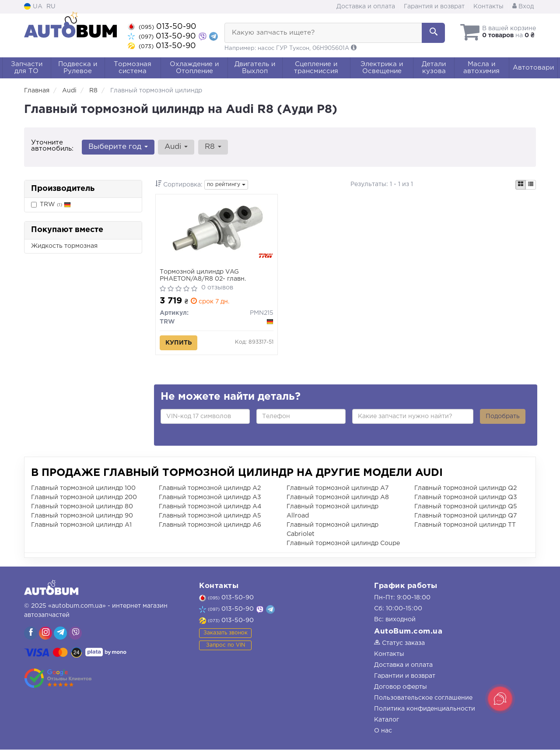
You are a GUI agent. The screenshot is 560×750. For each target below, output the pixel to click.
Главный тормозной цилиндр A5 (210, 516)
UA (33, 7)
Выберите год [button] (118, 147)
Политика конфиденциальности (425, 709)
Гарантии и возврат (405, 676)
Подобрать (503, 417)
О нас (383, 731)
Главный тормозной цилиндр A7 (338, 489)
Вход (523, 7)
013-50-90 (162, 27)
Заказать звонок (226, 633)
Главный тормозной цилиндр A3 (210, 498)
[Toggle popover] (500, 699)
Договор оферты (401, 687)
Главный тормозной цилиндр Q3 (466, 498)
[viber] (31, 634)
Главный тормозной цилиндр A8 (338, 498)
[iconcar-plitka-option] (521, 185)
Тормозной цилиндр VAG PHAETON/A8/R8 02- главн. (203, 276)
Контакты (488, 7)
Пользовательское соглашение (423, 698)
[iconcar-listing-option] (531, 185)
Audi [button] (176, 147)
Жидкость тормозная (64, 246)
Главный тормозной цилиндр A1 (81, 525)
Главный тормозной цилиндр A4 (210, 507)
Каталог (387, 720)
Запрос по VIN (226, 645)
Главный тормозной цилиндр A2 (210, 489)
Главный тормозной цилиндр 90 (82, 516)
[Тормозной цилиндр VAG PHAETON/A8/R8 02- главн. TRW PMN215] (216, 232)
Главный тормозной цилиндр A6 (210, 525)
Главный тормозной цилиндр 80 (82, 507)
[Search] (432, 33)
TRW (55, 204)
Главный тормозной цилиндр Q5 (466, 507)
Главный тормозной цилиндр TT (465, 525)
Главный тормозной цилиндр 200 (84, 498)
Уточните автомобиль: (52, 146)
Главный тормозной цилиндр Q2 (465, 489)
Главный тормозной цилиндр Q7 (465, 516)
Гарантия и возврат (434, 7)
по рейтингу (226, 185)
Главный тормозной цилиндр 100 (83, 489)
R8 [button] (213, 147)
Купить (179, 343)
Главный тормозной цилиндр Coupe (343, 544)
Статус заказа (399, 644)
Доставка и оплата (366, 7)
